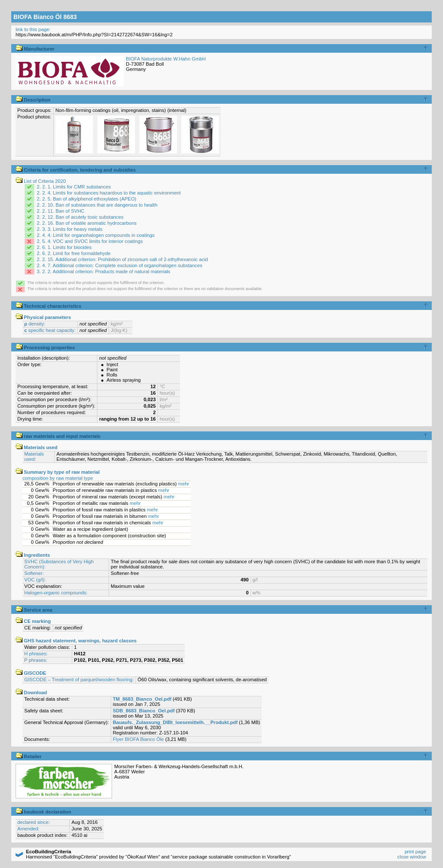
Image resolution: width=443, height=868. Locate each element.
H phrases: (36, 654)
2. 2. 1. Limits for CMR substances (74, 187)
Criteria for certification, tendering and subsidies (76, 170)
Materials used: (34, 456)
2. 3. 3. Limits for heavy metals (70, 229)
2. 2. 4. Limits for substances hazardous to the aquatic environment (109, 193)
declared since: (34, 822)
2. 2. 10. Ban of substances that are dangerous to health (97, 205)
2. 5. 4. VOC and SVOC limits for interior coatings (90, 241)
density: (35, 324)
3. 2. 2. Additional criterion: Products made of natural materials (103, 271)
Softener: (34, 573)
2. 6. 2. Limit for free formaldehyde (74, 253)
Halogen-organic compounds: (56, 593)
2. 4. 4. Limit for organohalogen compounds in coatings (96, 235)
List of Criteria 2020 (41, 181)
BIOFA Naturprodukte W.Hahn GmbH (166, 59)
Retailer (29, 756)
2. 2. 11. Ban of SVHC (61, 211)
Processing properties (45, 348)
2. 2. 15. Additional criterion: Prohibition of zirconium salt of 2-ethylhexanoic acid (122, 259)
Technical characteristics (48, 306)
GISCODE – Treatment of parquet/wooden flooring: (79, 680)
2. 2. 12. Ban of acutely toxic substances (80, 217)
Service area (34, 610)
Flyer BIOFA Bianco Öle (138, 739)
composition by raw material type (58, 478)
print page (415, 852)
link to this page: (33, 29)
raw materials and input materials (58, 436)
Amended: (28, 829)
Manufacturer (35, 49)
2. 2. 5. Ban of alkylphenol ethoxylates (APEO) (87, 199)
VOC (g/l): (35, 580)
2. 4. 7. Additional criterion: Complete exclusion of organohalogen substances (119, 265)
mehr (184, 484)
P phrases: (36, 660)
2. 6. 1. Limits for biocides (64, 247)
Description (33, 100)
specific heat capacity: (50, 330)
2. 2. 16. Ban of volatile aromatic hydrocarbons (87, 223)
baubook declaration (43, 812)
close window (412, 857)
